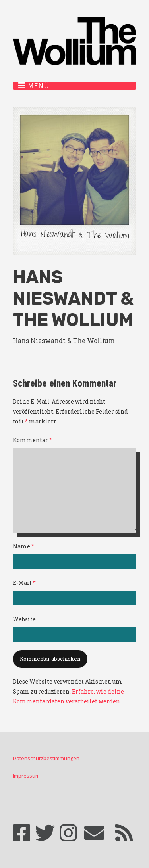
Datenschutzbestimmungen (46, 758)
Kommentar (32, 440)
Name (23, 546)
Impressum (26, 776)
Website (24, 619)
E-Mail (24, 583)
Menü (38, 86)
